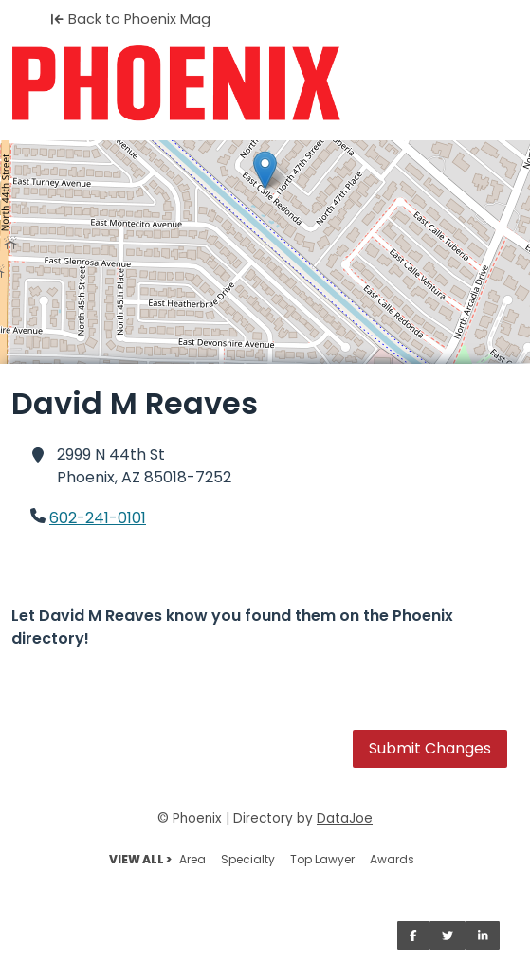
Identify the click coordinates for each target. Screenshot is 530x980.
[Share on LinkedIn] (483, 935)
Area (192, 859)
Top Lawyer (322, 859)
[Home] (265, 83)
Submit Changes (430, 748)
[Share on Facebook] (413, 935)
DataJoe (345, 818)
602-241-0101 (98, 518)
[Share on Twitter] (448, 935)
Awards (392, 859)
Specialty (248, 859)
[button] (265, 170)
